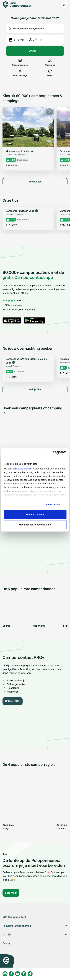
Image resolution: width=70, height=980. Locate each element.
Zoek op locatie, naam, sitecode (26, 29)
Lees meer (11, 893)
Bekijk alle (35, 389)
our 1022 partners (23, 469)
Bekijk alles (35, 182)
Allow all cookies (35, 514)
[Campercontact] (19, 5)
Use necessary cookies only (35, 525)
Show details (53, 505)
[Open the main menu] (64, 5)
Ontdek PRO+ (13, 701)
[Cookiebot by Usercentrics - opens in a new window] (53, 453)
